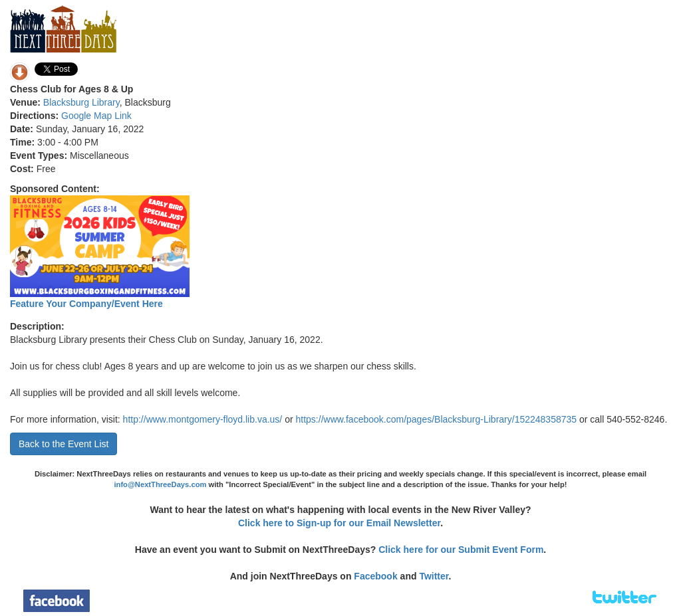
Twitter (434, 576)
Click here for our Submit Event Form (461, 550)
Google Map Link (96, 116)
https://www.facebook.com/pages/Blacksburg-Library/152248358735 (437, 419)
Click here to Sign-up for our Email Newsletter (339, 523)
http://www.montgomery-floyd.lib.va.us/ (203, 419)
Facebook (375, 576)
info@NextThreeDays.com (160, 484)
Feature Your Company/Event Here (86, 304)
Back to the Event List (64, 444)
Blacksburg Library (81, 102)
